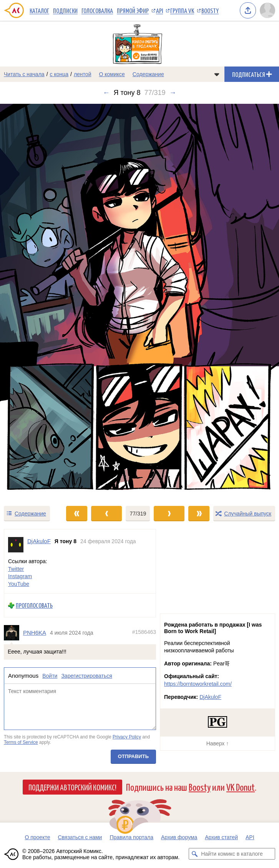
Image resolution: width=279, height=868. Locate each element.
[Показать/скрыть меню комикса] (217, 74)
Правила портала (131, 837)
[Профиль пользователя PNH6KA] (13, 633)
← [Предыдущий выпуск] (106, 93)
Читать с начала (24, 74)
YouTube (19, 584)
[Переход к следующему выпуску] (139, 301)
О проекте (37, 837)
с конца (59, 74)
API (159, 10)
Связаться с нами (80, 837)
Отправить (133, 757)
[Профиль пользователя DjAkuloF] (16, 545)
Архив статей (221, 837)
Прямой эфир (133, 10)
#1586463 (144, 632)
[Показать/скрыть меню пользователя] (267, 10)
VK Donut (241, 787)
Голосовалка (97, 10)
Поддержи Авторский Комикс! (72, 787)
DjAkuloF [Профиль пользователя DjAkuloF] (39, 541)
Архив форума (179, 837)
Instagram (20, 577)
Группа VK (182, 10)
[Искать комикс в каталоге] (194, 854)
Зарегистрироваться (86, 676)
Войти (50, 676)
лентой (83, 74)
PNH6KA (35, 633)
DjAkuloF (210, 697)
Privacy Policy (127, 737)
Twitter (16, 569)
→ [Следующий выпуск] (173, 93)
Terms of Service (21, 742)
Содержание (148, 74)
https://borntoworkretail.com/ (198, 684)
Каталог (39, 10)
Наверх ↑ (218, 743)
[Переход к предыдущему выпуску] (35, 301)
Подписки (65, 10)
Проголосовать (34, 606)
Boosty (210, 10)
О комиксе (112, 74)
